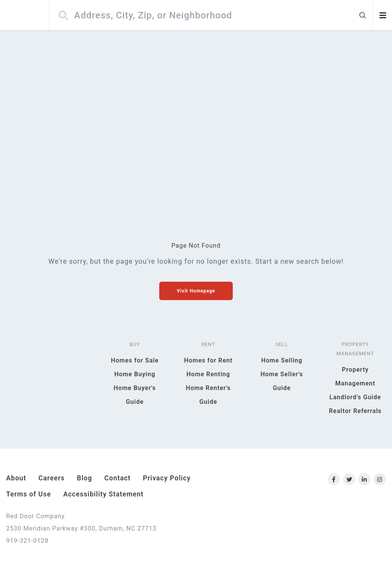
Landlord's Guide (355, 397)
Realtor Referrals (355, 411)
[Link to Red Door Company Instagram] (380, 479)
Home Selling (282, 360)
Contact (117, 478)
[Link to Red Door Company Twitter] (349, 479)
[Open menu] (383, 15)
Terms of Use (29, 494)
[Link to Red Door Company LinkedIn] (364, 479)
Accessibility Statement (103, 494)
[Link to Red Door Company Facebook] (334, 479)
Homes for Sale (135, 360)
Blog (85, 478)
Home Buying (135, 374)
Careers (51, 478)
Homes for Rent (208, 360)
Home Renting (208, 374)
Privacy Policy (167, 478)
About (16, 478)
